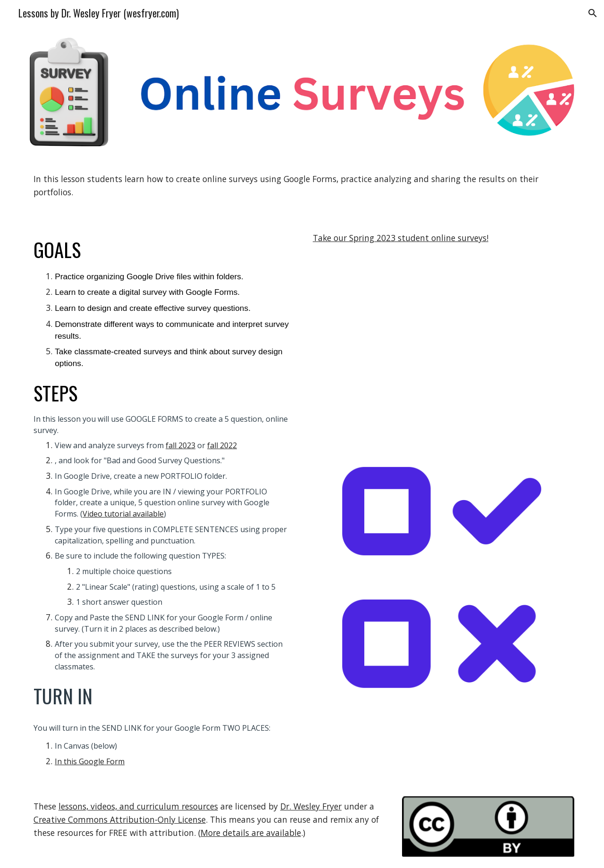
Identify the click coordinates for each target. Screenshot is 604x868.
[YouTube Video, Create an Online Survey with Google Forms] (442, 342)
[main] (302, 186)
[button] (593, 13)
